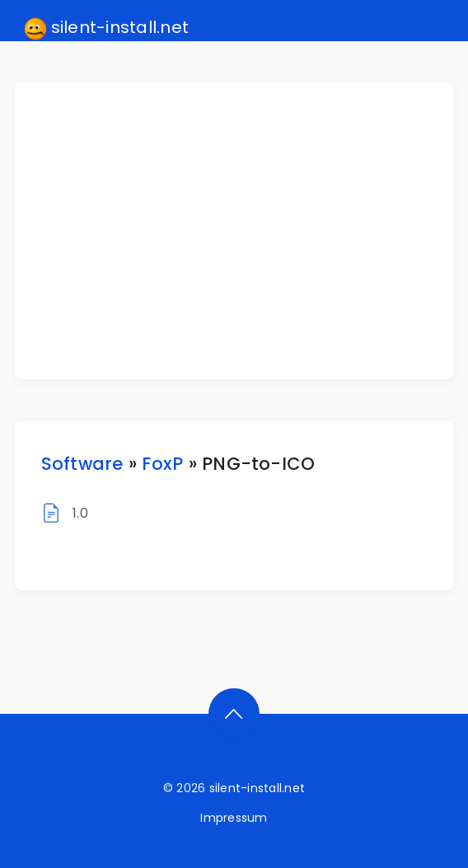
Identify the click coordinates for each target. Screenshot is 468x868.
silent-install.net (107, 28)
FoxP (162, 464)
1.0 (80, 513)
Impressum (234, 818)
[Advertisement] (244, 231)
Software (82, 464)
